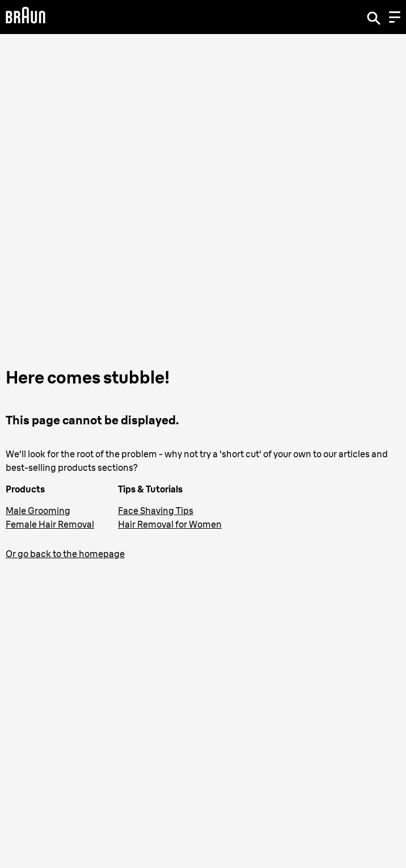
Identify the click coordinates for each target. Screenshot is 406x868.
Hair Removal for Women (170, 524)
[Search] (374, 17)
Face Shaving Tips (156, 511)
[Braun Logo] (26, 17)
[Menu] (395, 17)
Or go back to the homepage (65, 554)
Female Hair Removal (50, 524)
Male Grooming (38, 511)
